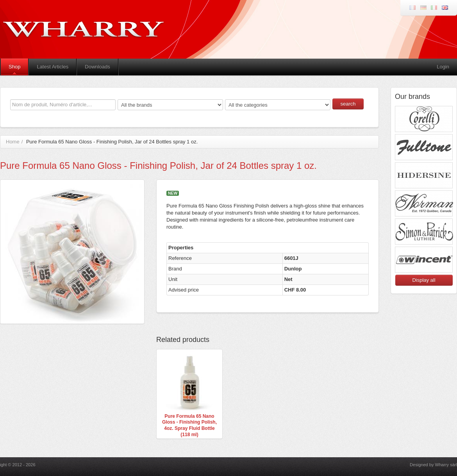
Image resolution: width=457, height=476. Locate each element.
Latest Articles (53, 67)
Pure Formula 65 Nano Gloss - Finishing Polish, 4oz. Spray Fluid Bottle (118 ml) (189, 425)
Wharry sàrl (446, 465)
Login (443, 67)
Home (13, 142)
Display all (424, 280)
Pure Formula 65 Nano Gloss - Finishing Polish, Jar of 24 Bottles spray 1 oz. (112, 142)
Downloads (97, 67)
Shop (14, 67)
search (348, 104)
